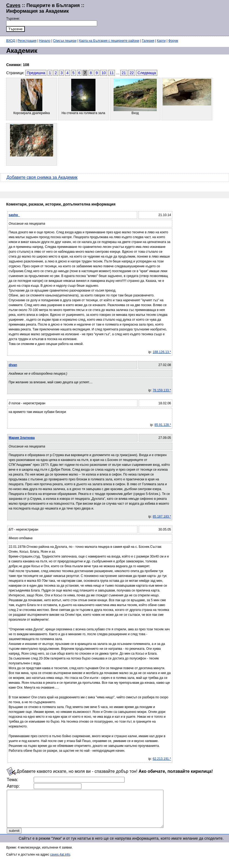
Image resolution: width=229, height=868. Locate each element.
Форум (173, 41)
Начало (45, 41)
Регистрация (27, 41)
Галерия (148, 41)
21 (124, 73)
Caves (13, 5)
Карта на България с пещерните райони (109, 41)
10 (104, 73)
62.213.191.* (162, 759)
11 (112, 73)
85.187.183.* (162, 517)
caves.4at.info (60, 862)
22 (132, 73)
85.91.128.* (163, 425)
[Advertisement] (160, 17)
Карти (161, 41)
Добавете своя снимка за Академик (42, 177)
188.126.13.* (162, 352)
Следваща (147, 73)
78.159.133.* (162, 390)
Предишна (36, 73)
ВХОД (11, 41)
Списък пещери (65, 41)
